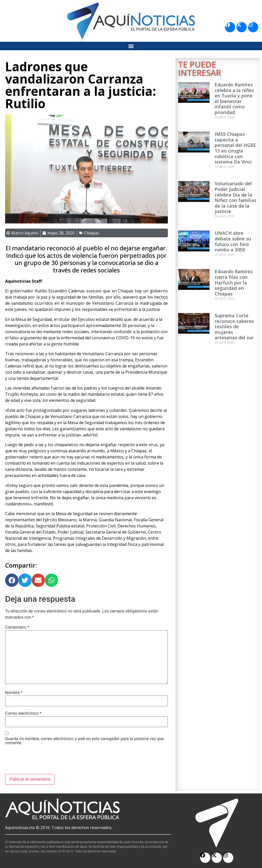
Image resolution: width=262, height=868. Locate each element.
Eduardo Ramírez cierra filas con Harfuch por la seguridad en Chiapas (234, 282)
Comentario (17, 627)
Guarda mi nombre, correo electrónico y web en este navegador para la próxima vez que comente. (84, 741)
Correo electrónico (23, 713)
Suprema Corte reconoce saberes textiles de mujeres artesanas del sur (234, 326)
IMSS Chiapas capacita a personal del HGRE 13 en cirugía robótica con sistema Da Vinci (235, 148)
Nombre (14, 693)
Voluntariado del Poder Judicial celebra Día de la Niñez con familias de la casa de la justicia (236, 197)
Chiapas (92, 233)
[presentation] (44, 761)
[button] (131, 46)
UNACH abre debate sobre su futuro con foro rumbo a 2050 (233, 241)
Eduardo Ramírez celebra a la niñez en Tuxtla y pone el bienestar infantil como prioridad (234, 98)
